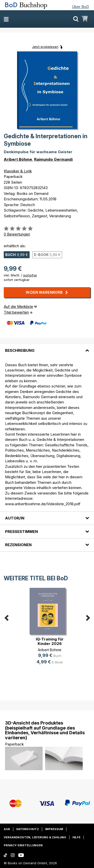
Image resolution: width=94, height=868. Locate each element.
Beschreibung (20, 350)
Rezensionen (18, 545)
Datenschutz (28, 829)
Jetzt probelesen (45, 47)
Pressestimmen (21, 532)
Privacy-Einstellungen (23, 845)
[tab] (47, 348)
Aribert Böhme (18, 159)
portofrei (30, 275)
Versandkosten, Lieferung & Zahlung (35, 837)
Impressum (54, 829)
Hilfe (76, 837)
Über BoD (80, 7)
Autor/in (15, 518)
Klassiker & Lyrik (18, 171)
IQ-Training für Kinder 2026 (50, 641)
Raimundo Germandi (53, 159)
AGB (7, 829)
